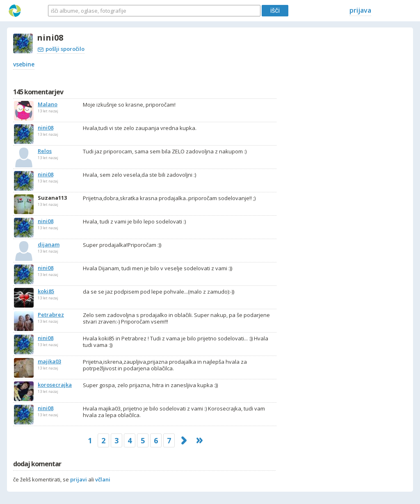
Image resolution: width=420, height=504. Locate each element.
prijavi (79, 479)
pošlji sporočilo (61, 49)
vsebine (24, 64)
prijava (360, 10)
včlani (103, 479)
